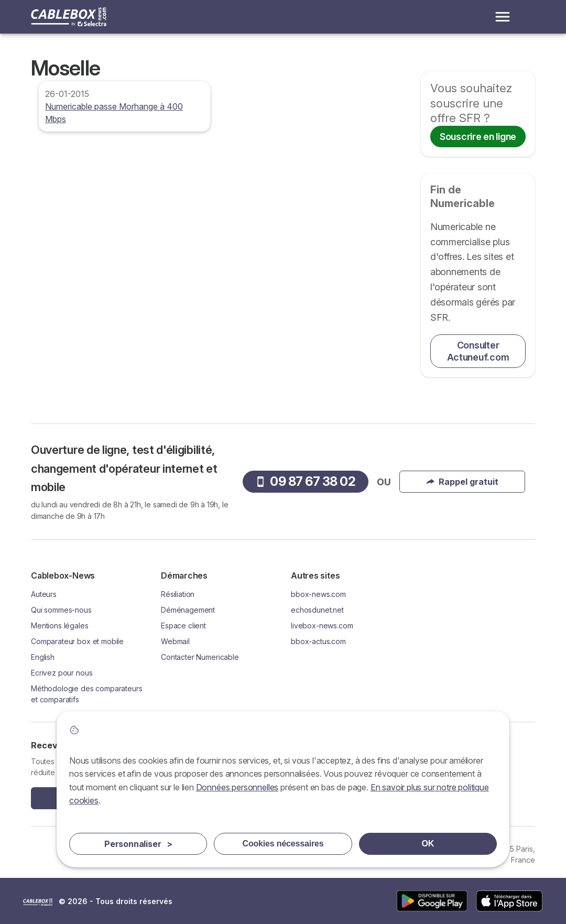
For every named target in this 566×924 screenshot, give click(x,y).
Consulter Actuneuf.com (478, 351)
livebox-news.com (322, 626)
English (43, 657)
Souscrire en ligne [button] (478, 137)
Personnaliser (138, 844)
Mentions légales (60, 626)
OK (428, 844)
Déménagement (188, 610)
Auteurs (44, 594)
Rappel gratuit (462, 482)
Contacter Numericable (200, 657)
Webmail (175, 641)
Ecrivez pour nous (62, 673)
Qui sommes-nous (61, 610)
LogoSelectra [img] (38, 902)
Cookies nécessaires (283, 844)
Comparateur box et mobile (77, 641)
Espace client (183, 626)
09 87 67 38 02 (305, 481)
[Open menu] (503, 17)
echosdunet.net (317, 610)
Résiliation (178, 594)
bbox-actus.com (318, 641)
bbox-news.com (318, 594)
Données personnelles (237, 787)
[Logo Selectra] (69, 17)
